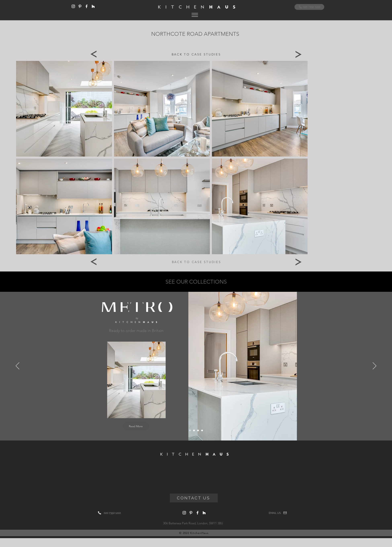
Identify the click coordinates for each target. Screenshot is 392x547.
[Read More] (136, 426)
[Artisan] (202, 430)
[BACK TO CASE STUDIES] (196, 54)
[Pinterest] (80, 6)
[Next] (299, 54)
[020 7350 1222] (309, 7)
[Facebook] (87, 6)
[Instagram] (73, 6)
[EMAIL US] (278, 513)
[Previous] (93, 54)
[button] (195, 15)
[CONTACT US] (194, 498)
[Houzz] (93, 6)
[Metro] (190, 430)
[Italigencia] (194, 430)
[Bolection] (198, 430)
